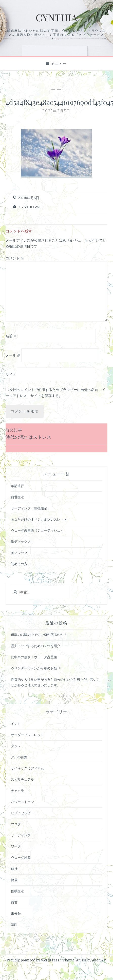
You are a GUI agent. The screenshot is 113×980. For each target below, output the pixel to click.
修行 (14, 869)
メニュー (59, 64)
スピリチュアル (22, 779)
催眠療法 (17, 891)
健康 (14, 880)
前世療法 (17, 497)
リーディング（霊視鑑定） (31, 508)
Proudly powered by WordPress (33, 960)
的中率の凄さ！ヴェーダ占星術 (34, 657)
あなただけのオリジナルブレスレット (39, 520)
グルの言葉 (19, 757)
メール (13, 355)
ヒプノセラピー (22, 813)
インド (16, 724)
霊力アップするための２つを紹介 (36, 646)
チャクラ (17, 791)
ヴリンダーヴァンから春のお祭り (36, 668)
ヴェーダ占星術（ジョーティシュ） (37, 530)
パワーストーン (22, 802)
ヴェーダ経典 (21, 858)
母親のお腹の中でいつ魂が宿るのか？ (39, 635)
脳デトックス (21, 542)
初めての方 (19, 564)
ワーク (16, 846)
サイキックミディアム (27, 768)
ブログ (16, 824)
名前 (11, 336)
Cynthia (56, 17)
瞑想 (14, 924)
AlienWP (99, 960)
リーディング (21, 835)
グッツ (16, 746)
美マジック (19, 553)
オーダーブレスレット (27, 735)
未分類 (16, 913)
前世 (14, 902)
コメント (15, 258)
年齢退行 (17, 486)
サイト (11, 374)
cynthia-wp (30, 207)
